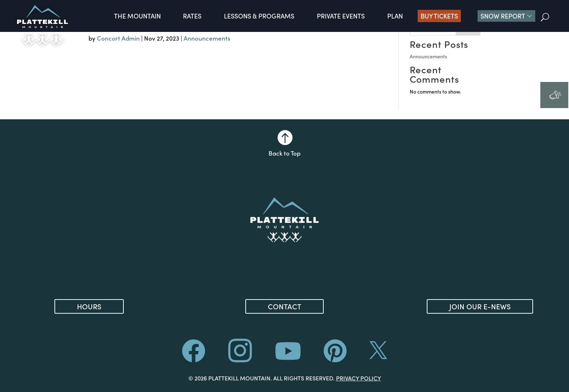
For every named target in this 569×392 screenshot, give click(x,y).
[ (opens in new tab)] (194, 358)
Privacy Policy (359, 378)
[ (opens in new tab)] (240, 359)
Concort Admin (118, 38)
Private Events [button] (341, 16)
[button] (506, 16)
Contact (284, 306)
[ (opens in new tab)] (378, 356)
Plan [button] (395, 16)
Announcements (207, 38)
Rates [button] (192, 16)
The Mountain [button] (137, 16)
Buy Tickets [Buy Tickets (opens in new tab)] (439, 16)
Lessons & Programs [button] (259, 16)
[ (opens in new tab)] (288, 358)
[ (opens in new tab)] (335, 358)
